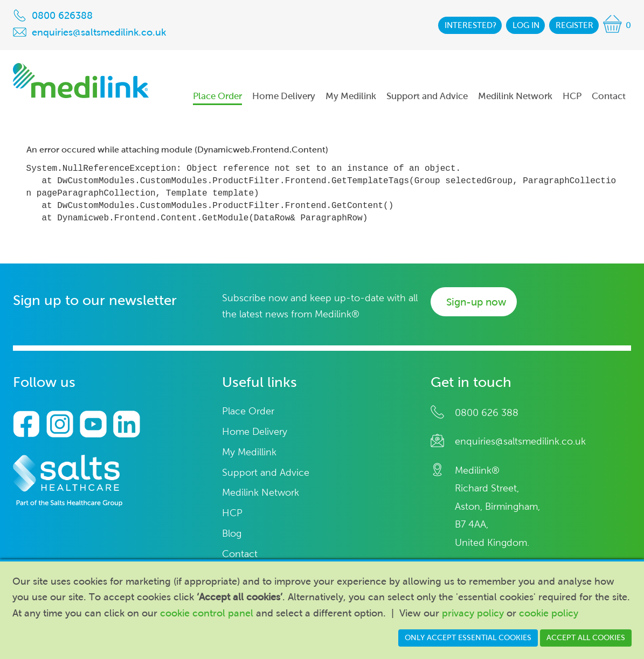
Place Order (248, 411)
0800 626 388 (487, 413)
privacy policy (473, 613)
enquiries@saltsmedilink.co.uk (520, 441)
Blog (232, 534)
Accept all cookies (586, 638)
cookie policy (549, 613)
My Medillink (249, 452)
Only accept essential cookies (468, 638)
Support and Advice (266, 473)
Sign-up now (476, 302)
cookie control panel (207, 613)
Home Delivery (255, 432)
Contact (240, 554)
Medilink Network (261, 493)
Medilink (81, 81)
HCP (232, 513)
